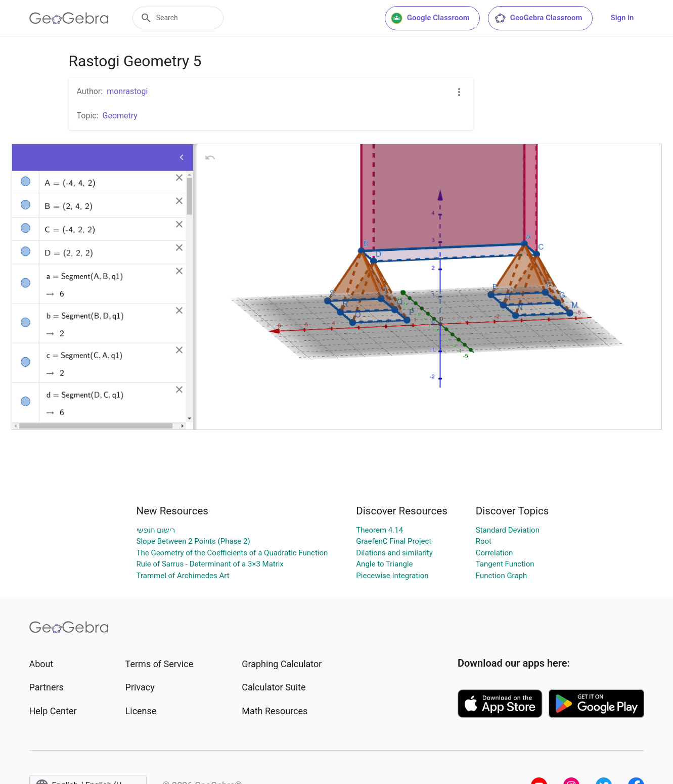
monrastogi (127, 91)
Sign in (622, 18)
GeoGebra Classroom (538, 18)
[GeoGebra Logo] (69, 18)
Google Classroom (430, 18)
